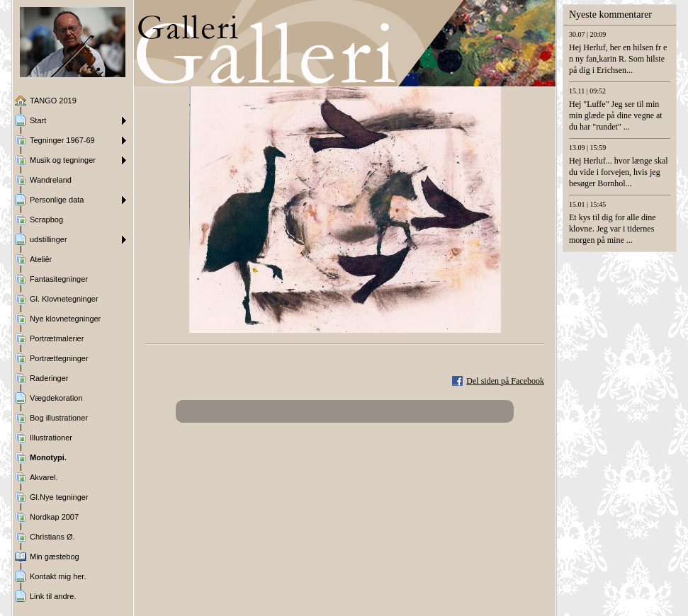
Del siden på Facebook (505, 381)
